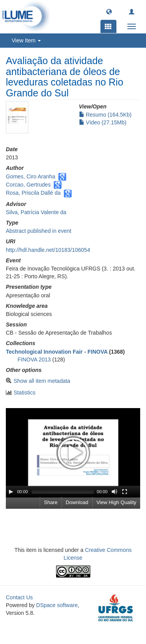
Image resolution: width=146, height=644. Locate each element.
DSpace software (57, 605)
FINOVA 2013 (34, 360)
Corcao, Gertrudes (28, 185)
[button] (109, 11)
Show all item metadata (42, 381)
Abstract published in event (39, 231)
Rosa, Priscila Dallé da (33, 193)
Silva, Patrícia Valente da (36, 212)
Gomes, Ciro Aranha (31, 176)
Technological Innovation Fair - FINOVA (57, 352)
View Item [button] (26, 40)
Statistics (25, 393)
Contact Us (19, 597)
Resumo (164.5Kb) (105, 115)
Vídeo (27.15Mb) (103, 122)
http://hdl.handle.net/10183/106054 (48, 250)
